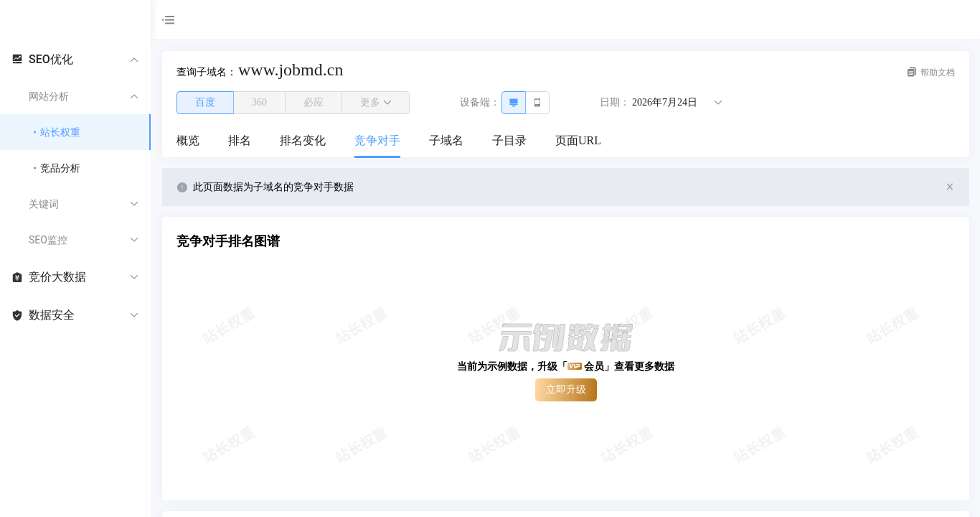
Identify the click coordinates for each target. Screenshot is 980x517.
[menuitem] (188, 141)
